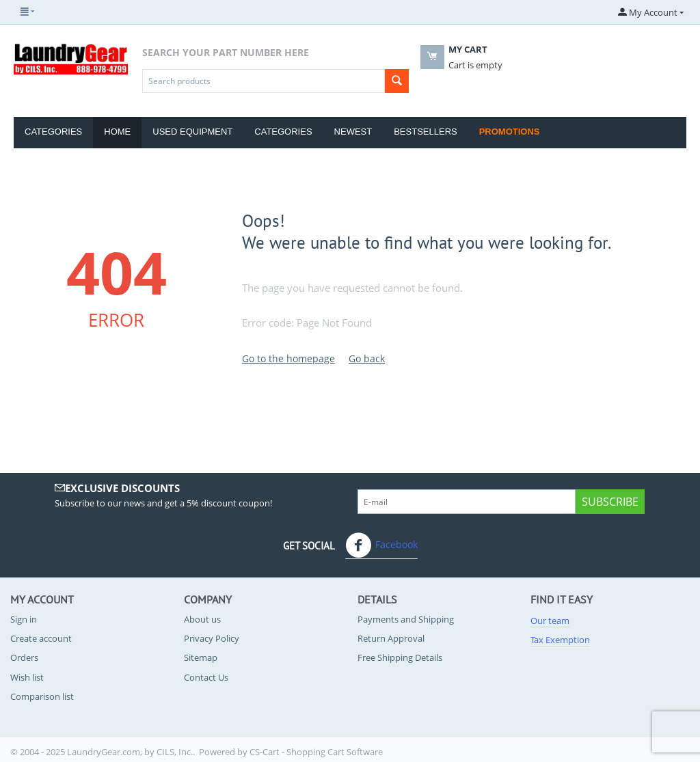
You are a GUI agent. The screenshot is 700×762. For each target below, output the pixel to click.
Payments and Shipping (406, 619)
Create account (41, 638)
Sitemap (201, 657)
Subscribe (610, 502)
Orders (24, 657)
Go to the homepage (288, 358)
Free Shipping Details (400, 657)
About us (202, 619)
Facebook (381, 545)
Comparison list (42, 696)
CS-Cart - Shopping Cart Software (316, 752)
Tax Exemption (560, 640)
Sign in (24, 619)
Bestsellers (426, 132)
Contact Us (206, 677)
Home (117, 132)
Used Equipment (192, 132)
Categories (53, 132)
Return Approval (391, 638)
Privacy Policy (212, 638)
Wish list (27, 677)
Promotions (510, 132)
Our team (550, 621)
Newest (353, 132)
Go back (367, 358)
